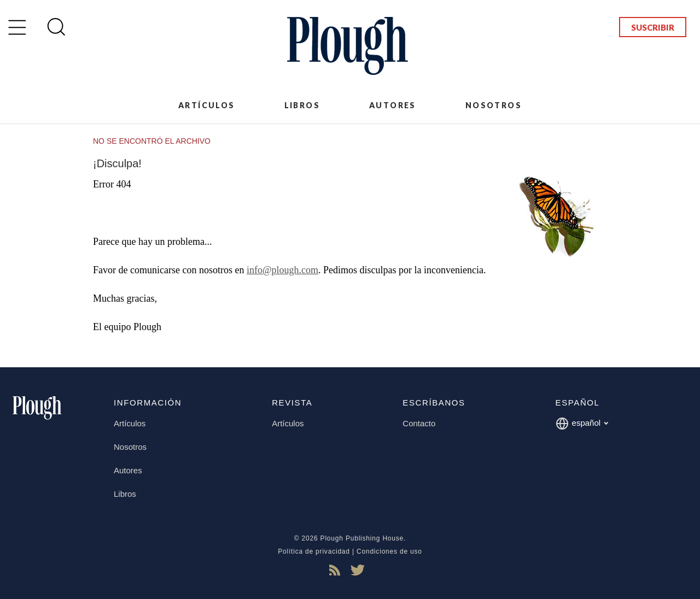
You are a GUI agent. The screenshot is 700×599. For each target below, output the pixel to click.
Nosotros (494, 105)
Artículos (207, 105)
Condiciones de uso (389, 551)
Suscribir (653, 27)
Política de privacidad (314, 551)
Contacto (419, 423)
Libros (302, 105)
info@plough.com (282, 270)
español (582, 424)
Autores (393, 105)
